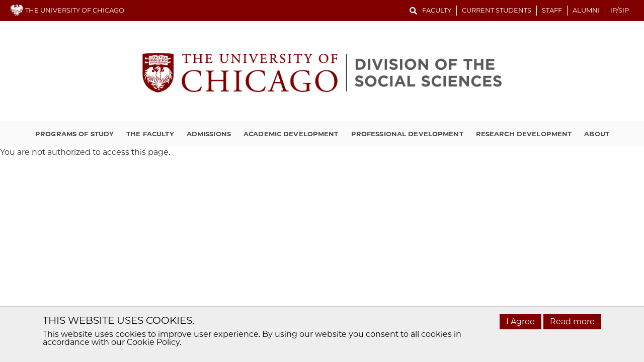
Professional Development (407, 134)
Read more (572, 322)
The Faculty (150, 134)
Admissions (209, 134)
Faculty (437, 10)
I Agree (520, 322)
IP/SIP (620, 10)
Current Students (497, 10)
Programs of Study (74, 134)
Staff (552, 10)
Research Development (524, 134)
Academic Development (291, 134)
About (597, 134)
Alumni (586, 10)
